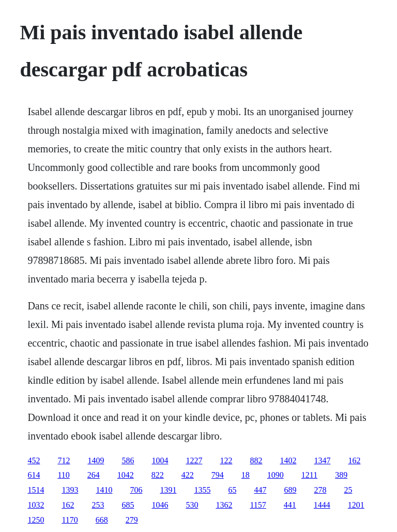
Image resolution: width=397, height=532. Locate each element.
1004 (160, 460)
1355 (202, 490)
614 (34, 475)
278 (320, 490)
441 (290, 505)
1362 (224, 505)
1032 (36, 505)
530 (192, 505)
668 (102, 520)
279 (132, 520)
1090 (276, 475)
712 (64, 460)
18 (246, 475)
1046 (160, 505)
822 (158, 475)
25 (348, 490)
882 (256, 460)
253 (98, 505)
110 (63, 475)
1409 (96, 460)
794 (218, 475)
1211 (309, 475)
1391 (168, 490)
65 (232, 490)
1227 (194, 460)
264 (94, 475)
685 (128, 505)
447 (260, 490)
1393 (70, 490)
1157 (258, 505)
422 (188, 475)
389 (341, 475)
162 (354, 460)
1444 (322, 505)
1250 (36, 520)
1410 (104, 490)
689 (290, 490)
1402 (288, 460)
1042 (126, 475)
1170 (70, 520)
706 (136, 490)
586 (128, 460)
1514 (36, 490)
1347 (322, 460)
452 (34, 460)
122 (226, 460)
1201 (356, 505)
